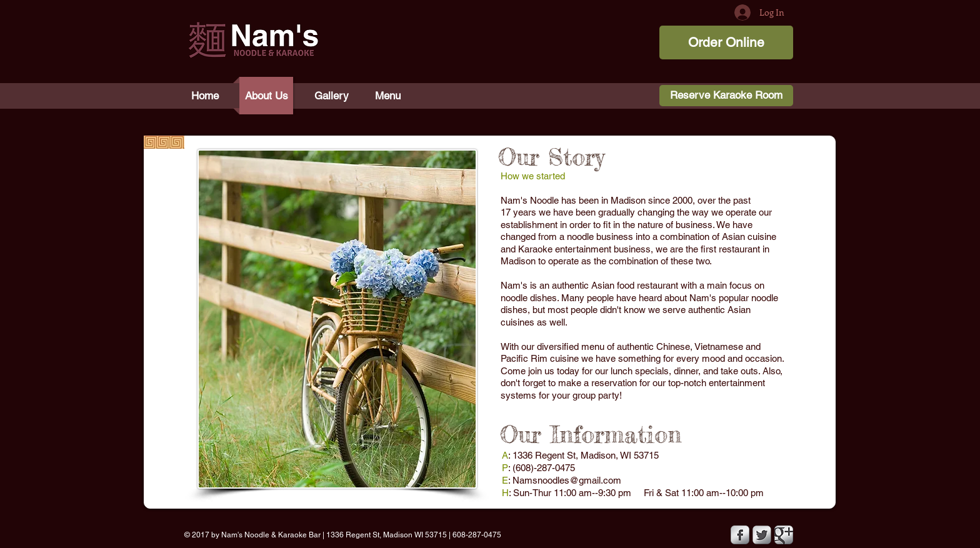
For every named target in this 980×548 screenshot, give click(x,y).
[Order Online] (726, 42)
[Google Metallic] (784, 535)
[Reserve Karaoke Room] (726, 96)
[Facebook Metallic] (740, 535)
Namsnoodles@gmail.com (567, 480)
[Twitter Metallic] (762, 535)
